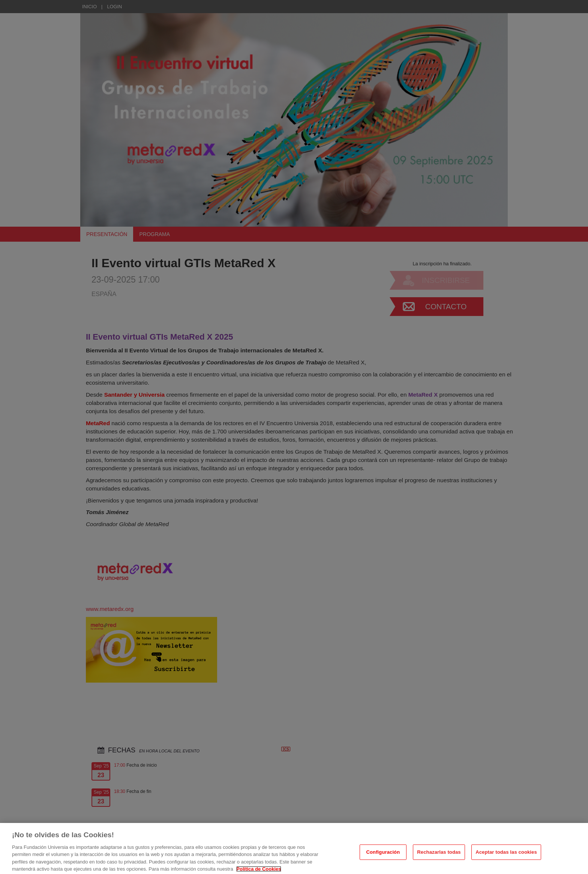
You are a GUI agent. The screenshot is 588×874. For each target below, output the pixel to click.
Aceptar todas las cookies (506, 856)
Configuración (383, 856)
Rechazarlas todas (439, 856)
